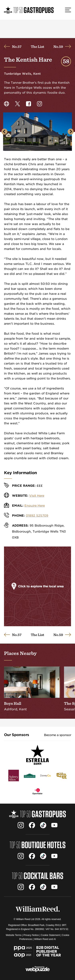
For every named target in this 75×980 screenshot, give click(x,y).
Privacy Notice (31, 935)
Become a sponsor (57, 735)
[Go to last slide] (4, 132)
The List (37, 47)
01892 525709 (37, 516)
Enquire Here (35, 506)
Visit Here (37, 496)
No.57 (17, 47)
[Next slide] (71, 132)
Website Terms (14, 935)
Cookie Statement (50, 935)
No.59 (58, 47)
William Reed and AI (45, 939)
